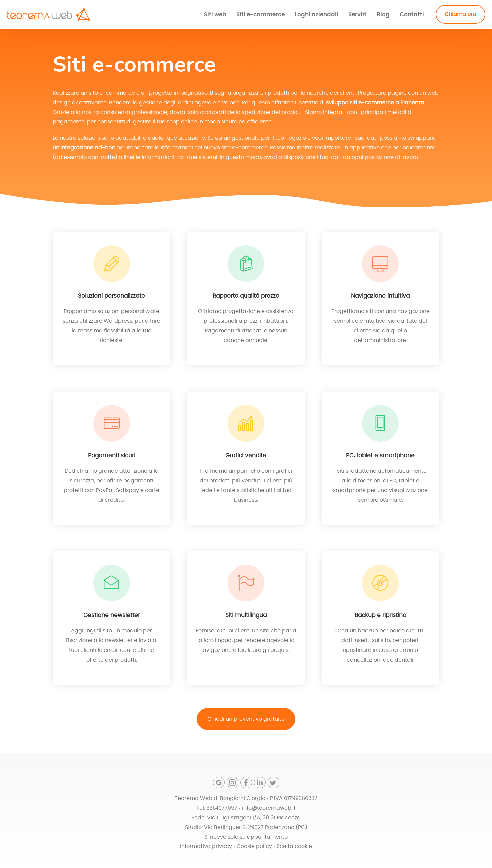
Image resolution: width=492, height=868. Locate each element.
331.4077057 (222, 808)
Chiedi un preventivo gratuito (246, 719)
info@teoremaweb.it (269, 808)
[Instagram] (232, 782)
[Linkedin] (260, 782)
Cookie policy (254, 846)
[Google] (219, 782)
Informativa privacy (206, 846)
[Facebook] (246, 782)
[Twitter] (273, 782)
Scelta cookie (294, 846)
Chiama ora (460, 14)
